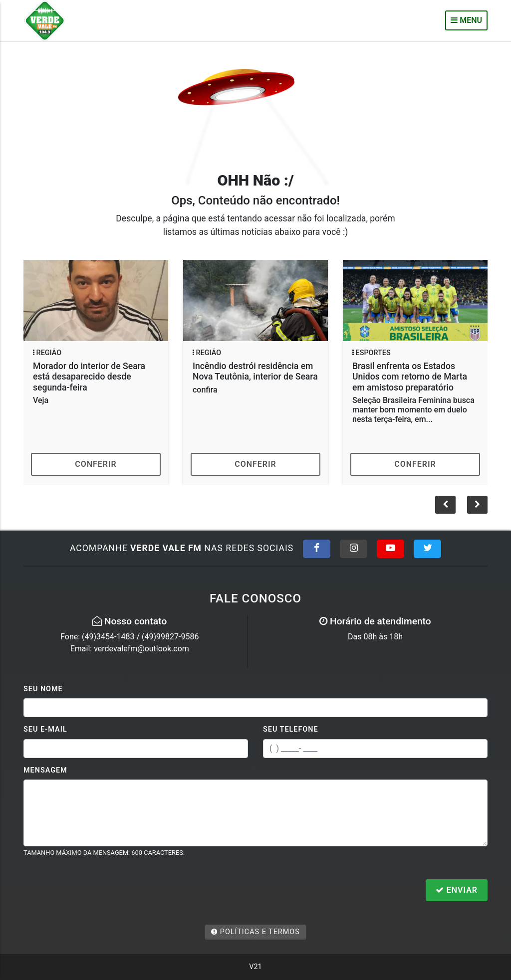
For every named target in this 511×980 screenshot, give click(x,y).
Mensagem (45, 770)
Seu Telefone (291, 729)
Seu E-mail (45, 729)
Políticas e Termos (255, 932)
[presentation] (99, 891)
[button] (477, 505)
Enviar (457, 890)
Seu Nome (43, 689)
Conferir (96, 464)
